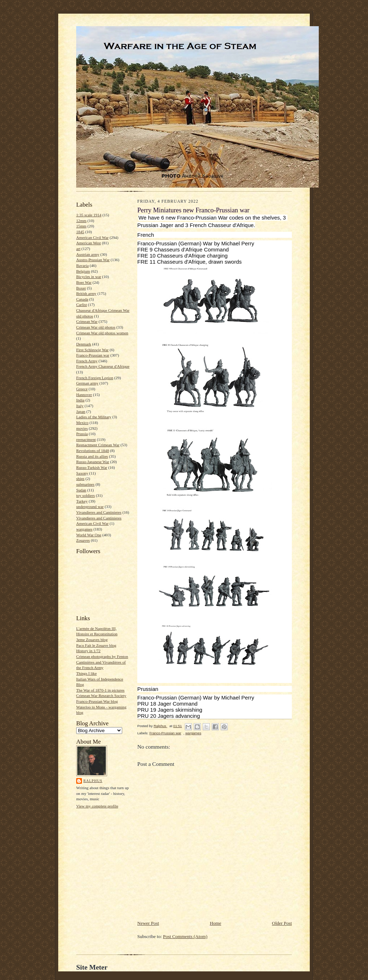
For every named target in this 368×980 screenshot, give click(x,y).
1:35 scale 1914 (89, 215)
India (80, 400)
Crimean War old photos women (102, 333)
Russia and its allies (92, 456)
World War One (89, 535)
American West (89, 243)
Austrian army (88, 254)
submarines (85, 484)
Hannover (84, 395)
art (78, 249)
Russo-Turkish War (92, 467)
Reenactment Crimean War (98, 445)
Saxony (82, 473)
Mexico (82, 423)
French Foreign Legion (95, 378)
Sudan (81, 490)
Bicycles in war (89, 277)
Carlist (82, 305)
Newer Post (148, 923)
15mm (81, 226)
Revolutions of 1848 (93, 451)
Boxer (81, 288)
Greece (82, 389)
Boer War (84, 282)
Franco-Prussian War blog (97, 701)
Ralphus (93, 781)
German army (87, 383)
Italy (80, 406)
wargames (84, 529)
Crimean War (87, 321)
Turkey (82, 501)
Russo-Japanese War (93, 462)
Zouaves (83, 540)
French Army (87, 361)
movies (82, 428)
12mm (81, 221)
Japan (81, 411)
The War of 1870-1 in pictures (100, 690)
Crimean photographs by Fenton (102, 656)
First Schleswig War (92, 350)
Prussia (82, 434)
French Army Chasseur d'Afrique (103, 366)
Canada (82, 299)
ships (80, 479)
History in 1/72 (88, 651)
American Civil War (92, 237)
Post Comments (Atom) (185, 936)
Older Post (282, 923)
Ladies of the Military (94, 417)
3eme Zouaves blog (92, 640)
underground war (90, 507)
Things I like (86, 673)
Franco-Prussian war (93, 355)
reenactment (86, 439)
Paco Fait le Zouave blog (96, 645)
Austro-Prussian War (93, 260)
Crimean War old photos (96, 327)
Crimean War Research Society (101, 696)
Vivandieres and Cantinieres (99, 512)
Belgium (83, 271)
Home (216, 923)
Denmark (84, 344)
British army (86, 293)
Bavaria (82, 265)
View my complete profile (97, 806)
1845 (80, 232)
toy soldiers (86, 495)
